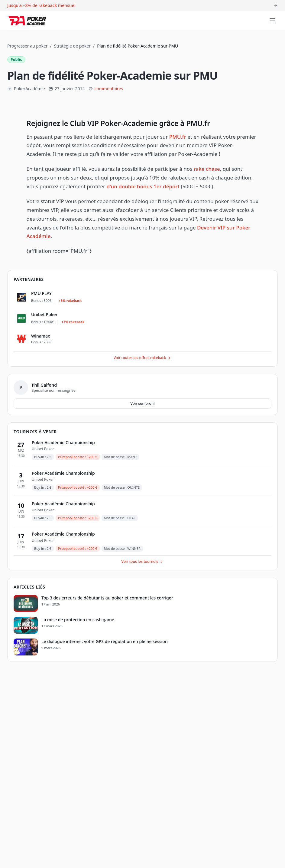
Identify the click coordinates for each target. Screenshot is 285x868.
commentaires (109, 89)
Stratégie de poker (72, 46)
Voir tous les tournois (143, 561)
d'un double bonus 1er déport (143, 186)
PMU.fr (178, 137)
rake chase (207, 169)
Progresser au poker (28, 46)
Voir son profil (142, 403)
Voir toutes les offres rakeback (143, 358)
